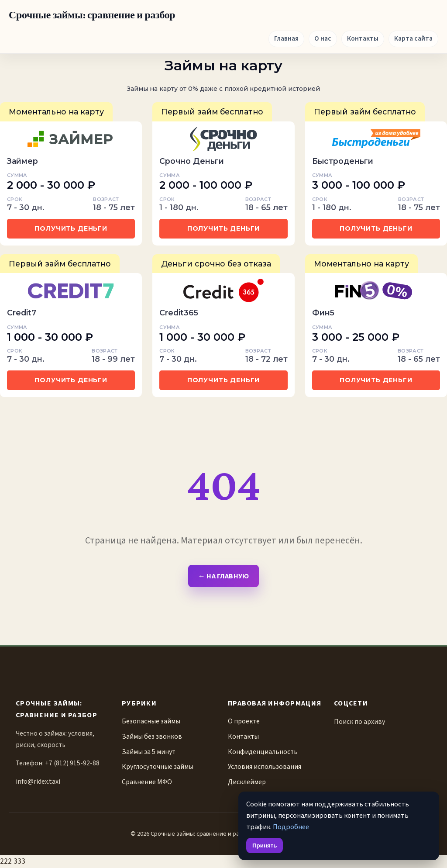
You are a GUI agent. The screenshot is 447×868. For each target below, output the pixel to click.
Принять (265, 846)
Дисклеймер (247, 782)
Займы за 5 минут (149, 752)
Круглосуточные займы (158, 767)
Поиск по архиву (359, 722)
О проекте (244, 721)
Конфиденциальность (263, 752)
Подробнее (291, 827)
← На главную (223, 576)
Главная (286, 38)
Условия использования (265, 767)
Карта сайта (413, 38)
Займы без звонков (152, 737)
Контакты (363, 38)
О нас (323, 38)
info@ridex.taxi (38, 782)
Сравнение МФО (147, 782)
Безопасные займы (151, 721)
